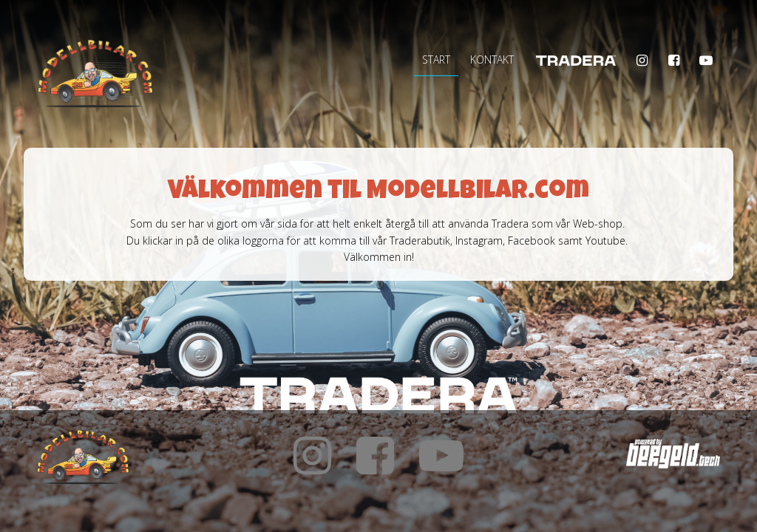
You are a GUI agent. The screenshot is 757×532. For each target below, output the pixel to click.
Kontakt (492, 59)
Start (436, 59)
